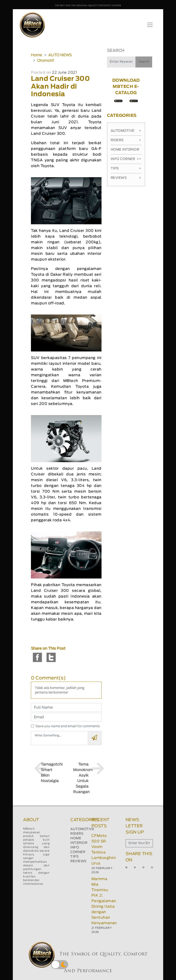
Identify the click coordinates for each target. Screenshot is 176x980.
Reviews (126, 178)
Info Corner (125, 159)
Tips (126, 168)
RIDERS (77, 834)
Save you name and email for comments (68, 726)
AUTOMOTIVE (82, 829)
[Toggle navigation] (150, 25)
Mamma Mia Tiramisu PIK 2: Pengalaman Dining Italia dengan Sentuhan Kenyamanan (104, 901)
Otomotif (45, 61)
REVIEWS (78, 861)
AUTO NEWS (60, 55)
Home (37, 55)
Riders (126, 140)
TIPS (74, 857)
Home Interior (126, 151)
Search (144, 62)
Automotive (126, 131)
